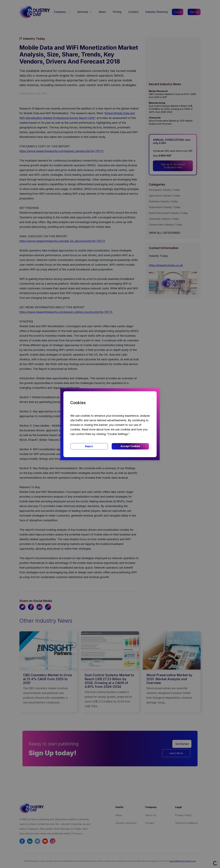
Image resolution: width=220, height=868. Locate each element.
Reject (89, 446)
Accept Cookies (130, 446)
